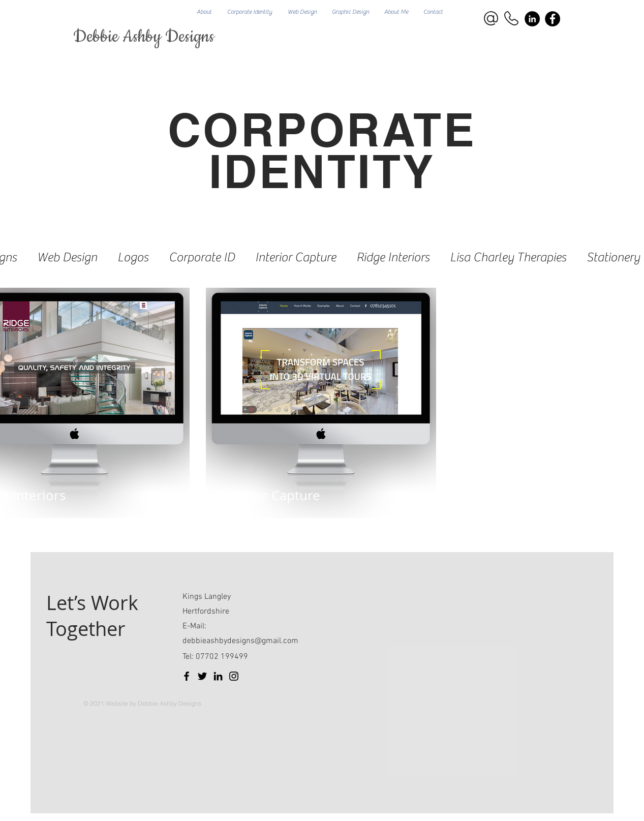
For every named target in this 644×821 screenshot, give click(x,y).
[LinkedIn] (218, 676)
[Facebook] (553, 19)
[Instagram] (234, 676)
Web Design (67, 257)
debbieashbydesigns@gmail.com (240, 641)
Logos (133, 257)
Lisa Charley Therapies (508, 257)
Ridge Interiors (393, 257)
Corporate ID (202, 257)
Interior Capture (296, 257)
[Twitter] (202, 676)
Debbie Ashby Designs (144, 37)
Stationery (613, 257)
